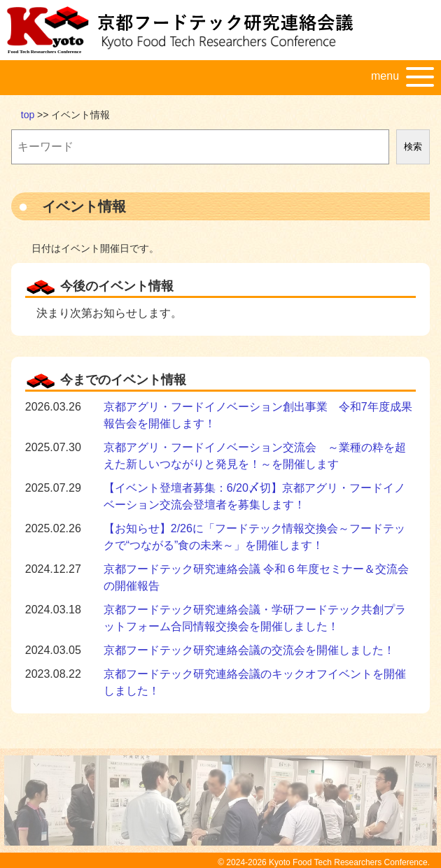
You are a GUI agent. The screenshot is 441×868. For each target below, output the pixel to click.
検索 (413, 147)
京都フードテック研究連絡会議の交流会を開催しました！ (249, 650)
